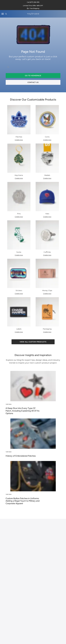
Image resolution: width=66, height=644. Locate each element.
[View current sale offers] (33, 6)
